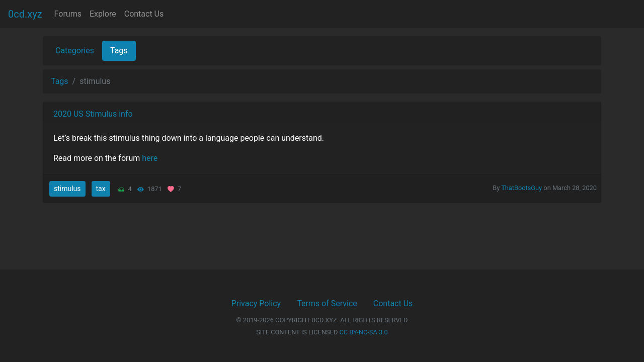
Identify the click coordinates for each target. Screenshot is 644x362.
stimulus (67, 189)
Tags (119, 51)
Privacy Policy (256, 303)
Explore (103, 14)
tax (101, 189)
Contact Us (144, 14)
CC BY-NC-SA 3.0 (364, 332)
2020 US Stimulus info (93, 114)
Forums (68, 14)
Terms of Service (327, 303)
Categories (75, 51)
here (150, 158)
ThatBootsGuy (521, 188)
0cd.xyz (25, 14)
